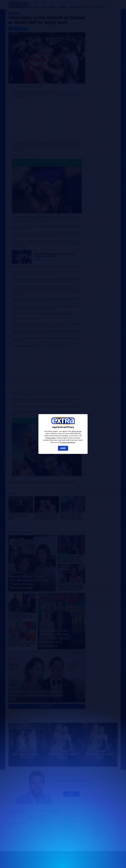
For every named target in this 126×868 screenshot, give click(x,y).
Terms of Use (77, 431)
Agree (63, 448)
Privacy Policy (51, 438)
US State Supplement (67, 442)
